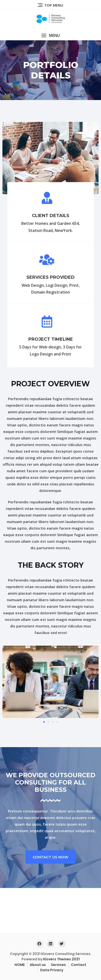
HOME (20, 965)
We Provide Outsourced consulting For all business (51, 782)
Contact (79, 965)
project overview (50, 384)
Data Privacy (52, 970)
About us (38, 965)
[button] (50, 36)
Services (58, 965)
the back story (51, 565)
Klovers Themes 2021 (61, 959)
